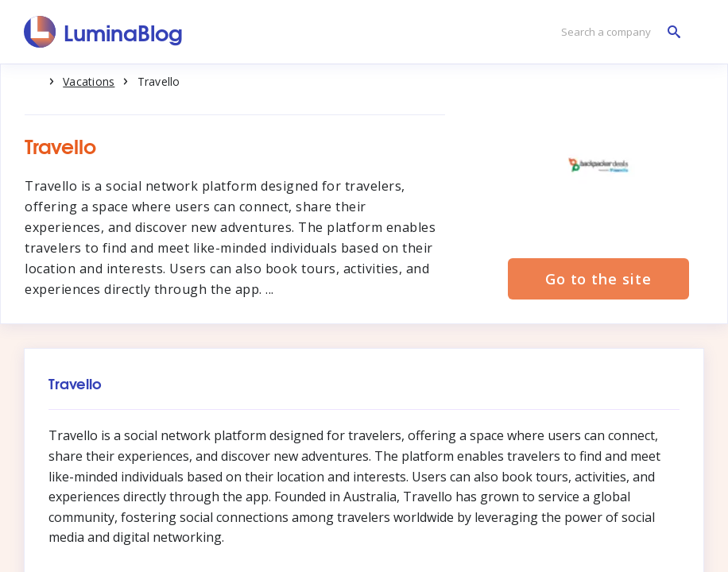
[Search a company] (617, 32)
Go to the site (598, 279)
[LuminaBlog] (104, 32)
